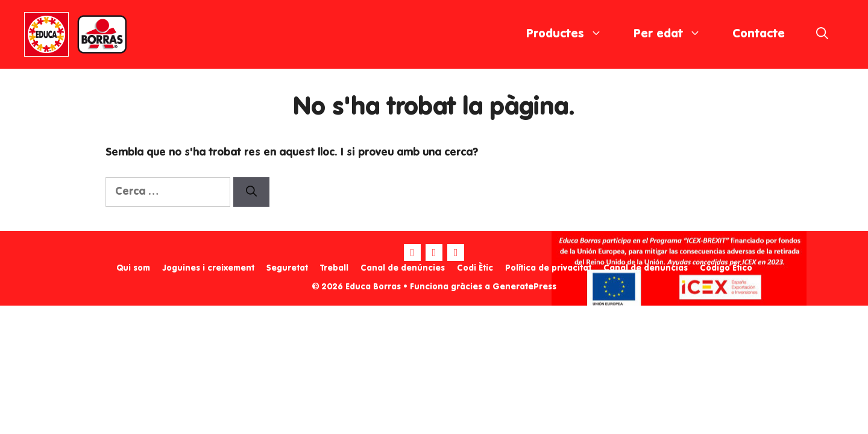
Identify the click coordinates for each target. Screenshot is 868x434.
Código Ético (726, 268)
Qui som (133, 268)
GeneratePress (524, 287)
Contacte (759, 34)
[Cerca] (251, 192)
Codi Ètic (475, 268)
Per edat (675, 34)
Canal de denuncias (646, 268)
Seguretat (287, 268)
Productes (572, 34)
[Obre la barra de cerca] (822, 34)
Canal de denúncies (403, 268)
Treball (334, 268)
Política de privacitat (548, 268)
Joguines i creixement (208, 268)
